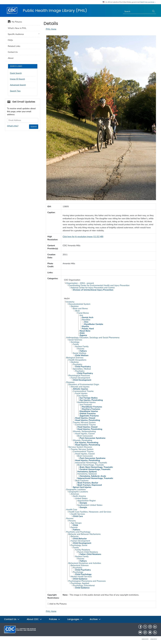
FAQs (10, 40)
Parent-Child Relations (88, 552)
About (11, 58)
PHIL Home (51, 29)
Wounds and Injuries (80, 387)
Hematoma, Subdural (87, 474)
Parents (81, 349)
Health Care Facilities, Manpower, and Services (90, 512)
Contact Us (13, 52)
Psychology (78, 572)
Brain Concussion (85, 436)
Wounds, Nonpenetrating (84, 431)
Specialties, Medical (82, 369)
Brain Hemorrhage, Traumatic (91, 465)
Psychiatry (78, 364)
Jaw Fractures (86, 405)
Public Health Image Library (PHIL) (55, 10)
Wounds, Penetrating (83, 440)
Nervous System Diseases (80, 447)
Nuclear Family (82, 346)
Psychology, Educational (84, 585)
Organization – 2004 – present (80, 283)
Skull (77, 311)
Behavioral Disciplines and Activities (85, 563)
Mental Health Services (81, 577)
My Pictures (15, 22)
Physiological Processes (79, 375)
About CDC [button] (34, 619)
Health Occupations (77, 360)
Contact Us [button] (12, 619)
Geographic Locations (76, 489)
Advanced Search (18, 85)
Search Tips (15, 91)
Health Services (78, 514)
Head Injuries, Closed (85, 434)
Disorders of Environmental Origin (84, 384)
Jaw (81, 315)
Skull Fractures (82, 480)
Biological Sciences (75, 358)
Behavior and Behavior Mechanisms (85, 534)
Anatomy (70, 302)
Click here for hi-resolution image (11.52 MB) (83, 237)
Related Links (14, 46)
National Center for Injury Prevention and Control (93, 288)
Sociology (75, 342)
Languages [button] (75, 619)
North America (79, 496)
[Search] (137, 12)
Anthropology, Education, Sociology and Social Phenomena (93, 338)
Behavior (75, 536)
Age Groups (76, 523)
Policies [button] (55, 619)
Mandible (86, 320)
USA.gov (154, 639)
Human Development (80, 378)
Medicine (75, 362)
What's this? (13, 126)
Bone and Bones (80, 308)
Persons (70, 518)
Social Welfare (80, 353)
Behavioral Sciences (80, 565)
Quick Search (16, 73)
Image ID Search (17, 79)
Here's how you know (148, 2)
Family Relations (83, 550)
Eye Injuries (83, 396)
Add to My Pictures (58, 604)
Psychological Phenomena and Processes (87, 581)
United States (81, 498)
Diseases (70, 382)
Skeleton (75, 306)
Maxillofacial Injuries (87, 402)
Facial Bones (83, 313)
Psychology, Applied (80, 583)
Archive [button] (95, 619)
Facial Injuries (81, 393)
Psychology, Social (79, 545)
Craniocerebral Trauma (83, 391)
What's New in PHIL (17, 28)
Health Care (72, 510)
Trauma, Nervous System (84, 422)
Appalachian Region (87, 501)
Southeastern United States (90, 505)
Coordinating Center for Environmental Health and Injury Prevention (99, 285)
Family (76, 344)
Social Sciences (75, 340)
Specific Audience (16, 34)
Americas (75, 494)
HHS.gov (145, 639)
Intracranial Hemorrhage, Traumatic (91, 463)
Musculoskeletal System (79, 304)
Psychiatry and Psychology (78, 532)
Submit (34, 127)
